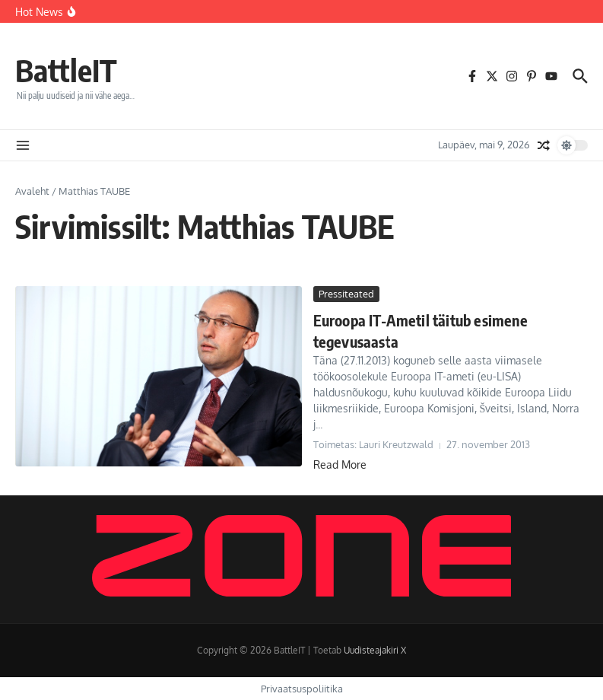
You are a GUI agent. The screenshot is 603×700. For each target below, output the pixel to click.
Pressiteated (346, 294)
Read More (340, 465)
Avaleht (32, 191)
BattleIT (66, 70)
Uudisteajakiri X (375, 650)
